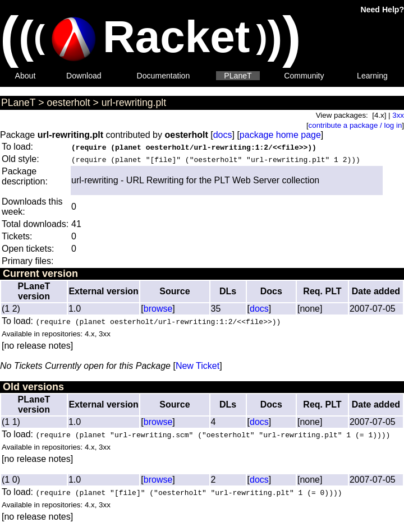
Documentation (164, 76)
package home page (280, 135)
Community (304, 76)
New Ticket (198, 366)
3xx (398, 115)
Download (84, 76)
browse (158, 309)
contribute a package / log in (355, 125)
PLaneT (238, 76)
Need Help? (382, 10)
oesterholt (68, 103)
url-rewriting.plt (134, 103)
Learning (372, 76)
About (26, 76)
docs (223, 135)
